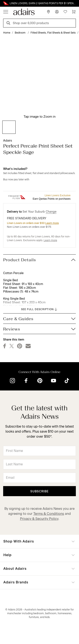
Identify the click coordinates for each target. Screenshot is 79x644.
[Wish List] (65, 12)
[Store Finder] (48, 12)
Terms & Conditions (49, 514)
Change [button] (51, 212)
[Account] (57, 12)
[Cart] (74, 12)
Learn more (52, 223)
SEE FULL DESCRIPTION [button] (39, 309)
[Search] (9, 24)
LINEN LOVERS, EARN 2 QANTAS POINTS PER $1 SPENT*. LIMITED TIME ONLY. (43, 3)
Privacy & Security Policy (39, 519)
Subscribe (39, 491)
